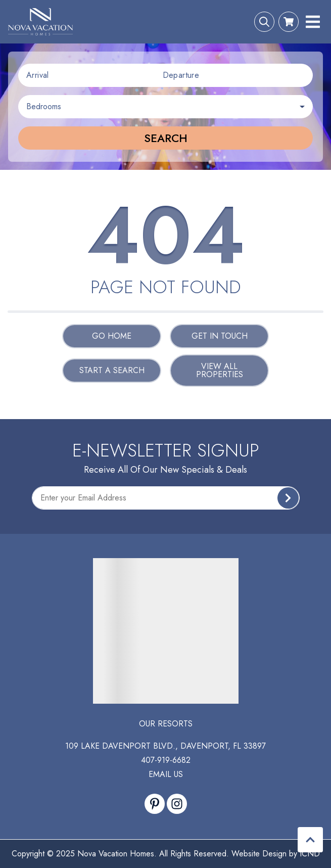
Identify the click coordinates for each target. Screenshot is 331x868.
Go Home (112, 336)
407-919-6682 (166, 760)
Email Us (166, 774)
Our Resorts (166, 724)
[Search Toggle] (264, 22)
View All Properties (220, 370)
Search (166, 138)
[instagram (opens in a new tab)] (177, 804)
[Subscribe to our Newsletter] (166, 498)
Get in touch (220, 336)
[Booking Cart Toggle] (289, 22)
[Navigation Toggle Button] (313, 22)
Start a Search (112, 370)
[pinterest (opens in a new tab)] (155, 804)
